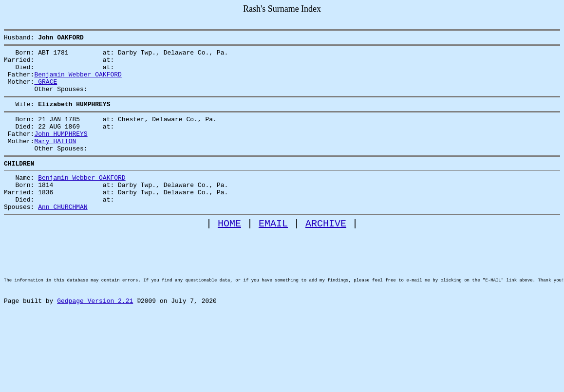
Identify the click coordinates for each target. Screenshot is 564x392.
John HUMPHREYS (61, 149)
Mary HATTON (55, 158)
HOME (229, 252)
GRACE (46, 90)
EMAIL (273, 252)
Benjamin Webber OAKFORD (78, 81)
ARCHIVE (326, 252)
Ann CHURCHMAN (63, 234)
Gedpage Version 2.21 (95, 346)
